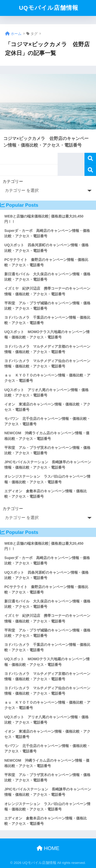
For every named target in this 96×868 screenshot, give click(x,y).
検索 (90, 159)
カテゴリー (13, 181)
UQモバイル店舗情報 (49, 8)
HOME (48, 848)
